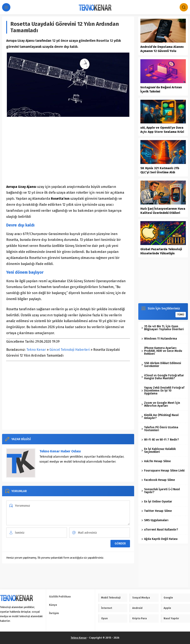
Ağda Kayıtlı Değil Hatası (159, 539)
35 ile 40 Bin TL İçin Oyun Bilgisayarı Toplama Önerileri (163, 328)
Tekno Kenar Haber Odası (60, 451)
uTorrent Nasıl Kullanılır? (160, 530)
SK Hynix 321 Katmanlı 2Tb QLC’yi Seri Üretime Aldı (160, 170)
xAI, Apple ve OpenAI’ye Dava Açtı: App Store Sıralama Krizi (162, 130)
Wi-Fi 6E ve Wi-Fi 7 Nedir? (160, 440)
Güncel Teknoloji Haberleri (70, 350)
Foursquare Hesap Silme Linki (163, 471)
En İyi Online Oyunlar (157, 502)
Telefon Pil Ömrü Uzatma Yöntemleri (160, 429)
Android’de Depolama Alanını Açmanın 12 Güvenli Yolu (162, 49)
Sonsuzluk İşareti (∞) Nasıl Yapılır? (161, 491)
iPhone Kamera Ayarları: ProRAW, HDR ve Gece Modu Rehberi (162, 351)
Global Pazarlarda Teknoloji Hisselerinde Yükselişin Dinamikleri (161, 253)
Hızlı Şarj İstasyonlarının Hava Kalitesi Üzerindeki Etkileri (163, 211)
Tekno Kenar (36, 350)
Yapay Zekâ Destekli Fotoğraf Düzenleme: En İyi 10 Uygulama (163, 391)
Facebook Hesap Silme (158, 480)
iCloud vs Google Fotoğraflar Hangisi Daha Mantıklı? (163, 377)
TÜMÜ (181, 315)
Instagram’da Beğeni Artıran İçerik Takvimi (161, 89)
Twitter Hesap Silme (157, 511)
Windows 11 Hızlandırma (159, 339)
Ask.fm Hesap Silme (156, 461)
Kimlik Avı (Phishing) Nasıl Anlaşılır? (160, 417)
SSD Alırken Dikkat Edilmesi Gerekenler (161, 365)
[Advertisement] (68, 151)
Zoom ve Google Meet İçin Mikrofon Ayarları (161, 404)
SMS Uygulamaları (155, 520)
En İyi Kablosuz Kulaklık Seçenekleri (159, 450)
